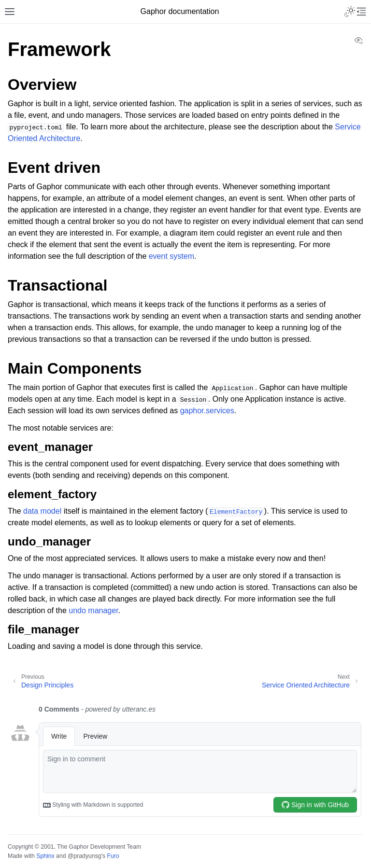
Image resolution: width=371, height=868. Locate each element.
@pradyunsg (85, 856)
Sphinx (45, 856)
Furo (113, 856)
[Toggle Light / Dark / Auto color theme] (350, 12)
